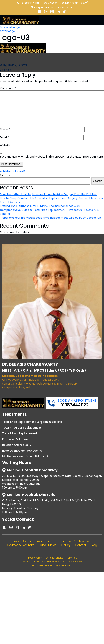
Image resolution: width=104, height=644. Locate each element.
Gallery (66, 545)
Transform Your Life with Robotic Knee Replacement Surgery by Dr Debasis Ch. (51, 218)
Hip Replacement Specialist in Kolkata (28, 456)
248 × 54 (6, 70)
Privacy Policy (34, 558)
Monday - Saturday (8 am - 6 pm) (66, 3)
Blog (94, 545)
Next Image (7, 31)
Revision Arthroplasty (17, 445)
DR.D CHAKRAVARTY (51, 562)
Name (5, 129)
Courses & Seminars (21, 545)
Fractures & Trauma (16, 439)
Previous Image (10, 27)
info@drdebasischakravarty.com (53, 7)
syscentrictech (65, 566)
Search (5, 175)
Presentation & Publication (73, 541)
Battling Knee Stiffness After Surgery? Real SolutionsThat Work (40, 206)
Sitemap (72, 558)
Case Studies (48, 545)
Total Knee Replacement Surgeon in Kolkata (32, 422)
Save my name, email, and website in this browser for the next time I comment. (52, 157)
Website (5, 145)
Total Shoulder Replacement (22, 428)
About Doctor (22, 541)
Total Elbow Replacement (20, 433)
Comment (8, 88)
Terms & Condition (55, 558)
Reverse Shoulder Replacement (23, 451)
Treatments (44, 541)
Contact (81, 545)
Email (4, 137)
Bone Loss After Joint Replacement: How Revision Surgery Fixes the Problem (49, 194)
